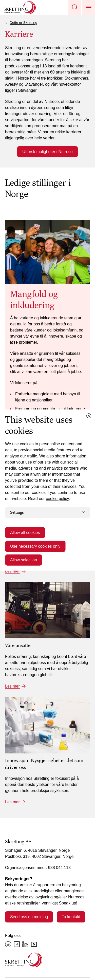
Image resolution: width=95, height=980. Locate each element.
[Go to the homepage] (24, 960)
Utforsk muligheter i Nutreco (47, 152)
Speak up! (68, 903)
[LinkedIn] (25, 944)
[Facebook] (17, 944)
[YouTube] (34, 944)
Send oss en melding (29, 917)
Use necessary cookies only (35, 546)
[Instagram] (8, 944)
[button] (75, 8)
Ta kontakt (71, 917)
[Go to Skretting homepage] (20, 8)
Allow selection (24, 560)
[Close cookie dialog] (89, 416)
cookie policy (58, 498)
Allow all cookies (25, 533)
